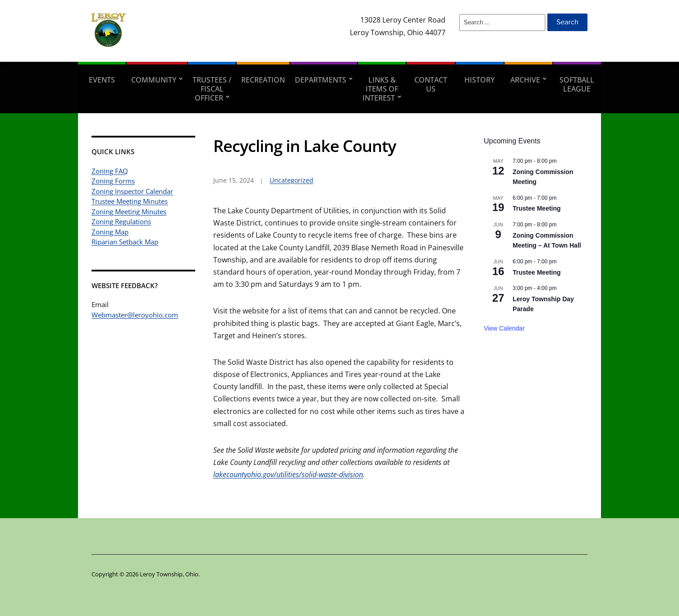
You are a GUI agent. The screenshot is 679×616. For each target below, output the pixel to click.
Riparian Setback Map (125, 242)
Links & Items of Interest (380, 89)
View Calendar (504, 328)
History (479, 80)
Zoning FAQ (110, 171)
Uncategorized (291, 180)
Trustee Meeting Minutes (130, 201)
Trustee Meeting (537, 208)
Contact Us (431, 84)
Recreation (263, 80)
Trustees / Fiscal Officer (212, 89)
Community (154, 80)
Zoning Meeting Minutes (129, 211)
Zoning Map (110, 232)
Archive (525, 80)
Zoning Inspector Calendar (132, 191)
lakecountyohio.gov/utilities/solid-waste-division (288, 474)
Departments (321, 80)
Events (102, 80)
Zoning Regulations (121, 221)
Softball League (577, 84)
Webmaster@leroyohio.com (135, 315)
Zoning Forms (113, 181)
